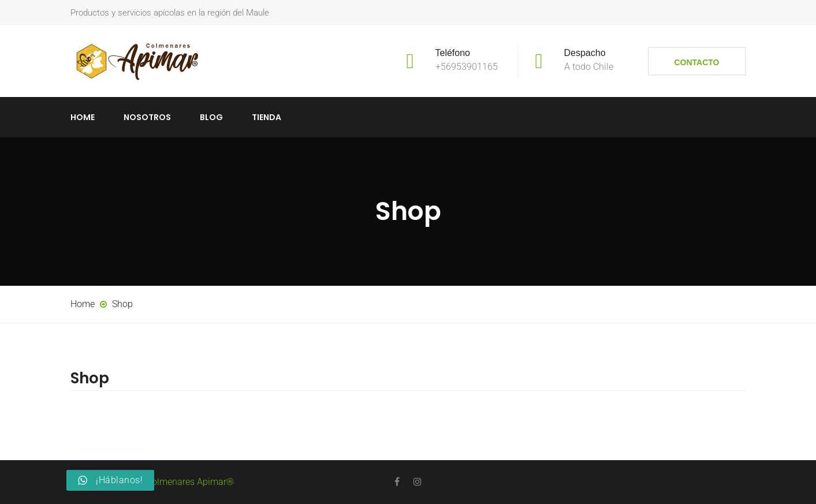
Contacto (696, 62)
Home (83, 117)
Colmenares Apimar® (190, 482)
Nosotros (147, 117)
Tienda (267, 117)
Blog (211, 117)
